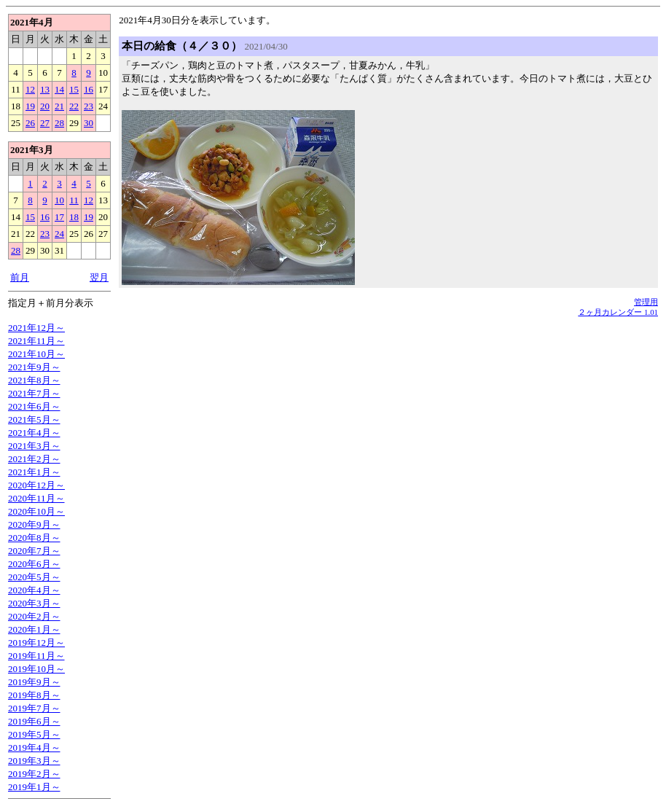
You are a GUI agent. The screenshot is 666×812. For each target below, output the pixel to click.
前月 (20, 277)
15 (74, 89)
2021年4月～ (34, 433)
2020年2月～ (34, 616)
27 (45, 123)
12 (30, 89)
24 (59, 234)
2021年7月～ (34, 393)
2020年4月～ (34, 590)
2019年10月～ (36, 669)
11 (74, 200)
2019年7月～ (34, 708)
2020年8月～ (34, 538)
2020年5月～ (34, 577)
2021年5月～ (34, 419)
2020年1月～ (34, 629)
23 (89, 106)
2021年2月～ (34, 459)
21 (59, 106)
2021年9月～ (34, 367)
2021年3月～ (34, 446)
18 (74, 217)
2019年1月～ (34, 787)
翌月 (99, 277)
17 (59, 217)
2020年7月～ (34, 551)
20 (45, 106)
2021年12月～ (36, 328)
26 (30, 123)
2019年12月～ (36, 643)
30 (89, 123)
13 (45, 89)
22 (74, 106)
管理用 (646, 302)
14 (59, 89)
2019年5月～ (34, 734)
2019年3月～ (34, 761)
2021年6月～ (34, 406)
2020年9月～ (34, 524)
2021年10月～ (36, 354)
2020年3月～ (34, 603)
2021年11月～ (36, 341)
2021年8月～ (34, 380)
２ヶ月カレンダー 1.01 (618, 312)
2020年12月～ (36, 485)
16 (89, 89)
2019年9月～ (34, 682)
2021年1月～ (34, 472)
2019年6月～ (34, 721)
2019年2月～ (34, 774)
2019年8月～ (34, 695)
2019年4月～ (34, 747)
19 (30, 106)
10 (59, 200)
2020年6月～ (34, 564)
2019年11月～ (36, 656)
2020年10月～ (36, 511)
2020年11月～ (36, 498)
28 (59, 123)
